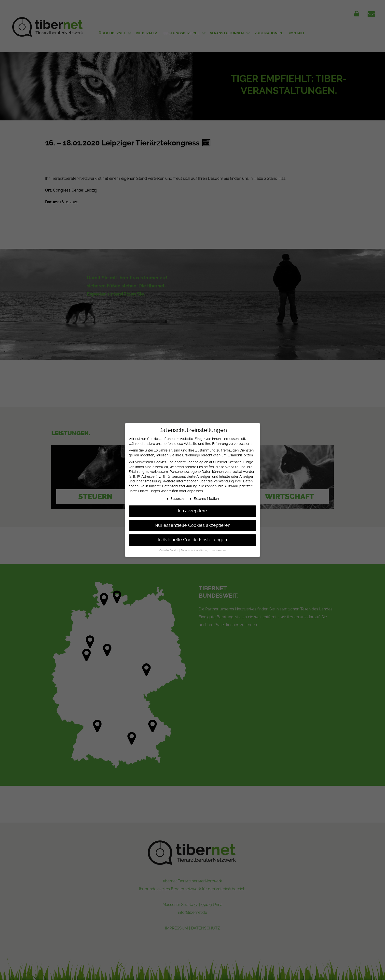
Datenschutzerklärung (180, 482)
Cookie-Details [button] (169, 547)
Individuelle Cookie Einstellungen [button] (192, 536)
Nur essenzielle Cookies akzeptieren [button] (192, 522)
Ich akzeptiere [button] (192, 507)
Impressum (219, 547)
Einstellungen (149, 487)
